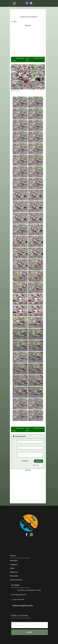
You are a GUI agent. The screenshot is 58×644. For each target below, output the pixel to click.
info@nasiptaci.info (20, 595)
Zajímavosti (14, 572)
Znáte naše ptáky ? (16, 580)
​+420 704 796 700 (18, 600)
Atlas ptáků (14, 561)
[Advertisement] (28, 41)
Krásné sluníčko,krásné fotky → (35, 59)
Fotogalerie (14, 564)
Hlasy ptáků (14, 576)
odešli (30, 632)
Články (12, 568)
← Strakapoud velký (18, 59)
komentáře (19, 436)
